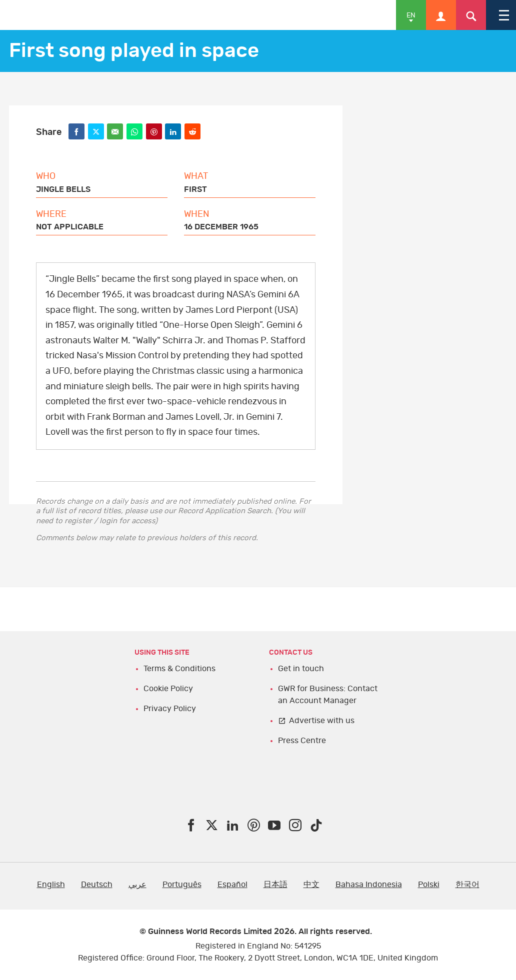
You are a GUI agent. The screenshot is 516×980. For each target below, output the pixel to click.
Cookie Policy (168, 689)
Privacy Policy (170, 709)
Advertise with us (322, 721)
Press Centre (302, 741)
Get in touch (301, 669)
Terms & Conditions (179, 669)
